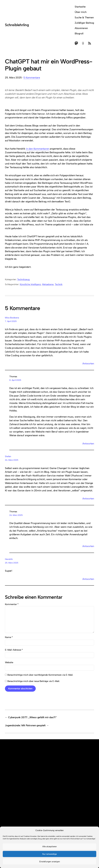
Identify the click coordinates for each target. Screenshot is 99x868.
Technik (59, 284)
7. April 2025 (11, 321)
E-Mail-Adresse (14, 650)
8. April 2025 (15, 380)
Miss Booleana (12, 318)
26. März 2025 (12, 460)
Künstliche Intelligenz (30, 284)
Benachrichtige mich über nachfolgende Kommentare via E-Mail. (40, 675)
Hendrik (9, 559)
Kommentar (12, 604)
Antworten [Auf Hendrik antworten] (88, 579)
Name (9, 637)
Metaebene (48, 284)
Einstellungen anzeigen (50, 862)
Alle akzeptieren (49, 847)
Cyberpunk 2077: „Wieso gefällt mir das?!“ (32, 717)
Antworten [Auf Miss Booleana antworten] (88, 364)
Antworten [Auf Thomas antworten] (88, 444)
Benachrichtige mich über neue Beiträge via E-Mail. (34, 681)
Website (9, 662)
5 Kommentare (32, 78)
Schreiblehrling (17, 25)
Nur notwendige (49, 854)
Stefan (8, 456)
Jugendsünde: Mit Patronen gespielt (25, 725)
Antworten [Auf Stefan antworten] (88, 499)
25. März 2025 (12, 563)
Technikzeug (23, 279)
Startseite (80, 7)
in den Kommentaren (38, 149)
